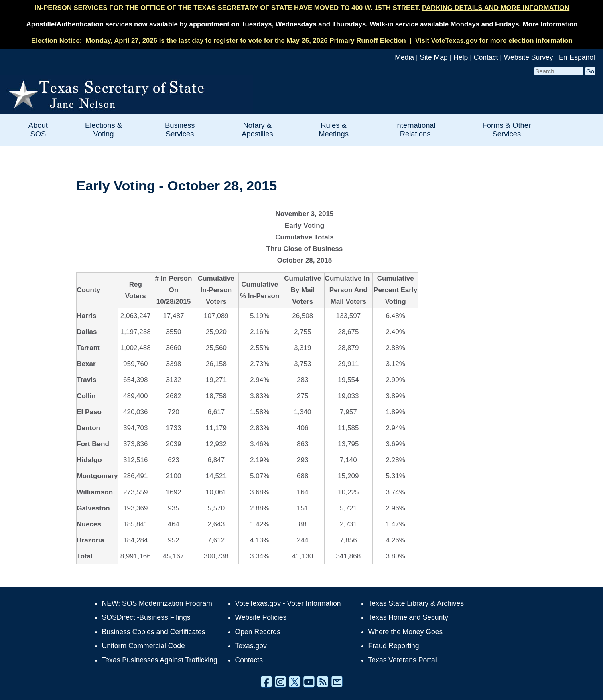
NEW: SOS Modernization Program (157, 603)
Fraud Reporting (394, 646)
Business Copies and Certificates (154, 632)
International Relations (415, 129)
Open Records (258, 632)
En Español (577, 57)
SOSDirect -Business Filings (146, 617)
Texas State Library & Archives (416, 603)
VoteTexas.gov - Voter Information (288, 603)
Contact (486, 57)
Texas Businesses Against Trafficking (160, 660)
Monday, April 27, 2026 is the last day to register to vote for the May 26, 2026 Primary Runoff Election (246, 41)
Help (461, 57)
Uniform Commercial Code (143, 646)
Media (404, 57)
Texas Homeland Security (408, 617)
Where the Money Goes (406, 632)
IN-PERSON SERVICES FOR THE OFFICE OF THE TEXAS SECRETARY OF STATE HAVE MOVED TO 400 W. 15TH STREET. (302, 8)
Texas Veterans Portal (403, 660)
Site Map (433, 57)
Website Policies (261, 617)
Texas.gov (251, 646)
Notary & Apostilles (257, 129)
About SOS (38, 129)
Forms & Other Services (507, 129)
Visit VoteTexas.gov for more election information (494, 41)
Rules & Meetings (334, 129)
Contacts (249, 660)
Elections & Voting (104, 129)
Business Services (180, 129)
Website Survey (529, 57)
